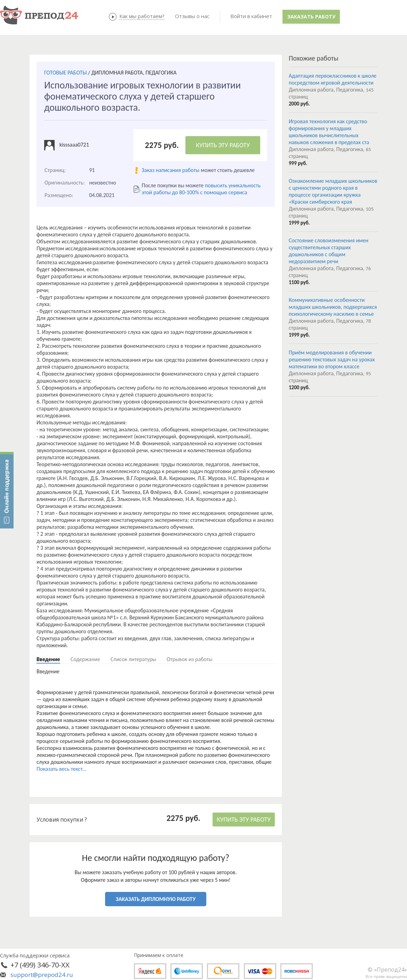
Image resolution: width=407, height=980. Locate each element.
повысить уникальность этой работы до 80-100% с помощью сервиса (201, 189)
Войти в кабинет (251, 16)
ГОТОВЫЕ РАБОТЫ (65, 73)
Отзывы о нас (192, 16)
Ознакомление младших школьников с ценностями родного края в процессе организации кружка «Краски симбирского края (333, 191)
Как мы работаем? (142, 16)
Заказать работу (311, 17)
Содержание (85, 659)
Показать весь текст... (62, 769)
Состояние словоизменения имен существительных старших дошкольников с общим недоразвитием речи (329, 251)
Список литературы (133, 659)
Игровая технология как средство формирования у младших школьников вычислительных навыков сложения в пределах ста (329, 132)
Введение (48, 659)
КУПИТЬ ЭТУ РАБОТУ (223, 145)
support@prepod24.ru (42, 975)
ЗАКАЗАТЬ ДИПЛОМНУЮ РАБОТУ (156, 899)
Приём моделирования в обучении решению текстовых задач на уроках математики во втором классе (332, 359)
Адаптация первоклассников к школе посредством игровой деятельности (333, 79)
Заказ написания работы (170, 170)
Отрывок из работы (190, 659)
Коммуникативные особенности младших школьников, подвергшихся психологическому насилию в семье (333, 307)
